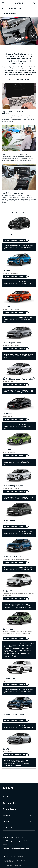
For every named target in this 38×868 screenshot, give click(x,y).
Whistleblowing (7, 841)
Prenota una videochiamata (14, 240)
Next (34, 378)
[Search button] (34, 3)
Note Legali (18, 841)
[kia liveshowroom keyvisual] (19, 44)
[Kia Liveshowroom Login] (19, 96)
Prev (4, 378)
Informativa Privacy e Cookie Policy (13, 837)
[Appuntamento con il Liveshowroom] (19, 139)
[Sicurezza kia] (19, 178)
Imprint (5, 844)
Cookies (26, 841)
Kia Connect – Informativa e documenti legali (16, 848)
